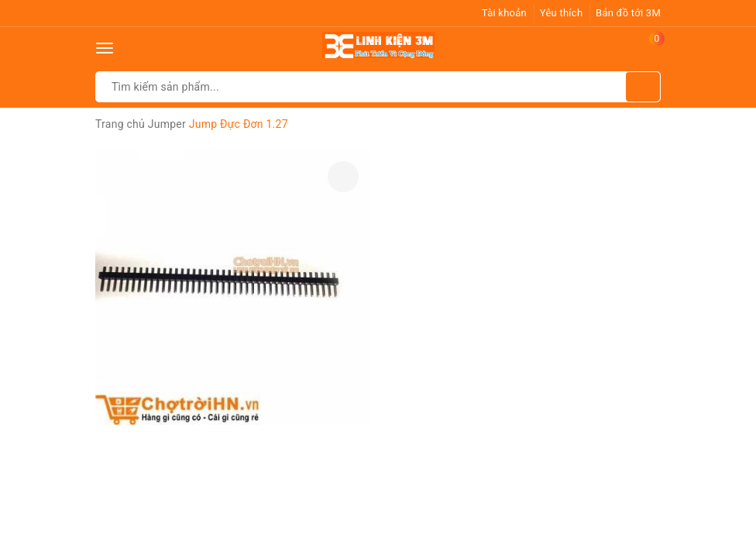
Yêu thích (562, 13)
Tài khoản (504, 13)
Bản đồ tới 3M (628, 13)
